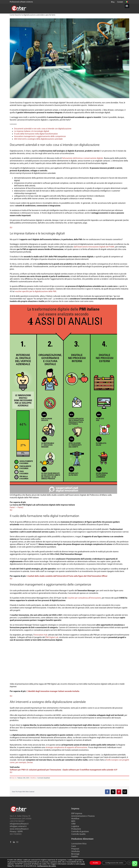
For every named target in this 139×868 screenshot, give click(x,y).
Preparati (75, 849)
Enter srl (14, 778)
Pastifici (75, 856)
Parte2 (20, 507)
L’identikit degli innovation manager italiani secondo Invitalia (53, 691)
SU (11, 227)
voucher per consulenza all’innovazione (84, 598)
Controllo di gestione (80, 831)
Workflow (33, 778)
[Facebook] (11, 842)
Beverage (75, 854)
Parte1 (13, 507)
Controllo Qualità (78, 834)
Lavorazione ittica (79, 844)
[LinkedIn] (14, 842)
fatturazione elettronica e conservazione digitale (83, 158)
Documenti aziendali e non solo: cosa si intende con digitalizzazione (43, 129)
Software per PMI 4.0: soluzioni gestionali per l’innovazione (36, 770)
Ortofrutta (75, 851)
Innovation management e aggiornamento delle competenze (40, 136)
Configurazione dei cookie (46, 866)
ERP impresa (77, 813)
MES (73, 821)
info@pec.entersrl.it (18, 826)
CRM (73, 824)
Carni (74, 846)
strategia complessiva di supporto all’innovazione (66, 747)
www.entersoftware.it (19, 829)
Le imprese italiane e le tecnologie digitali (32, 131)
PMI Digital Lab (52, 637)
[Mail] (17, 842)
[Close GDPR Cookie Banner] (129, 863)
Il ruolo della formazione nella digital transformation (36, 134)
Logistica (75, 826)
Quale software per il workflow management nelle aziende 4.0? (90, 770)
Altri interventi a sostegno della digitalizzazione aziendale (38, 139)
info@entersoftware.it (19, 824)
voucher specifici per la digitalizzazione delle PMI (36, 291)
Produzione (76, 829)
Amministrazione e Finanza (83, 816)
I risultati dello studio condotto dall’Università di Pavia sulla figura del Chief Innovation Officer (67, 576)
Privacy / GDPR (16, 831)
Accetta (95, 863)
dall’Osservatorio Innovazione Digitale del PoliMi (94, 247)
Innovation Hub (41, 635)
